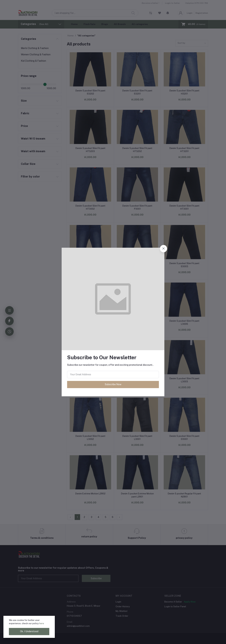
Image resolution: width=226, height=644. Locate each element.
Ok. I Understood (29, 631)
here (42, 623)
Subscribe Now (113, 384)
